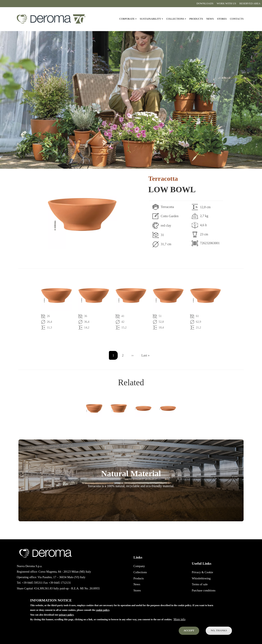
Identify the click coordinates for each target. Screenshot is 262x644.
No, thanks (219, 633)
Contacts (237, 19)
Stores (222, 19)
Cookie (209, 572)
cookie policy (103, 613)
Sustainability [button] (150, 19)
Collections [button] (175, 19)
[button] (68, 215)
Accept (189, 633)
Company (139, 566)
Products (196, 19)
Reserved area (250, 3)
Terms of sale (200, 584)
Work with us (226, 3)
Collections (140, 572)
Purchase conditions (204, 590)
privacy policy (66, 617)
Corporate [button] (127, 19)
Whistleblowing (201, 578)
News (210, 19)
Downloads (205, 3)
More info (180, 622)
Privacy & (198, 572)
